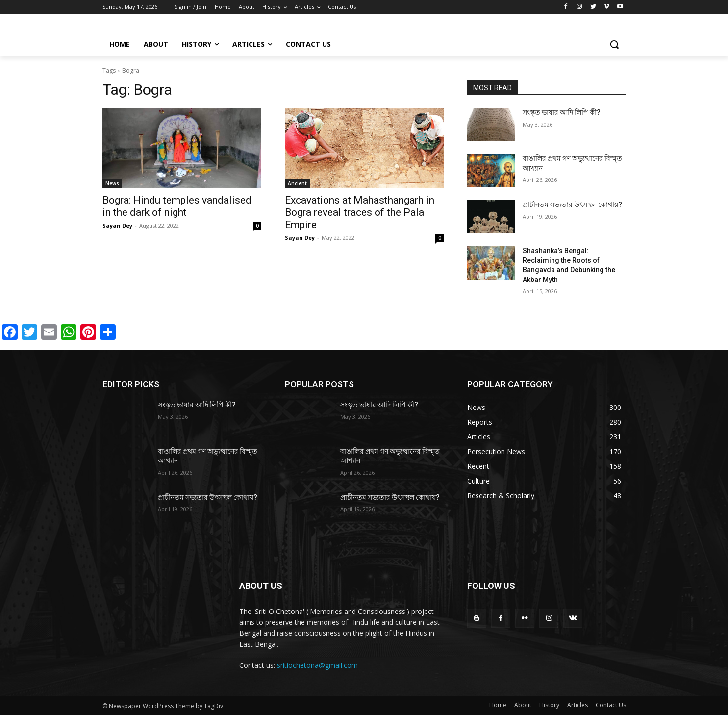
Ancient (297, 183)
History (549, 705)
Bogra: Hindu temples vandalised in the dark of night (177, 206)
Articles (577, 705)
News (112, 183)
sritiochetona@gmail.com (317, 665)
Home (498, 705)
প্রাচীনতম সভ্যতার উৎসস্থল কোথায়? (572, 204)
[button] (614, 44)
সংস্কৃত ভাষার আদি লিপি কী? (562, 112)
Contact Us (611, 705)
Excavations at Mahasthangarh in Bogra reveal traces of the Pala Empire (360, 212)
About (523, 705)
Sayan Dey (117, 225)
